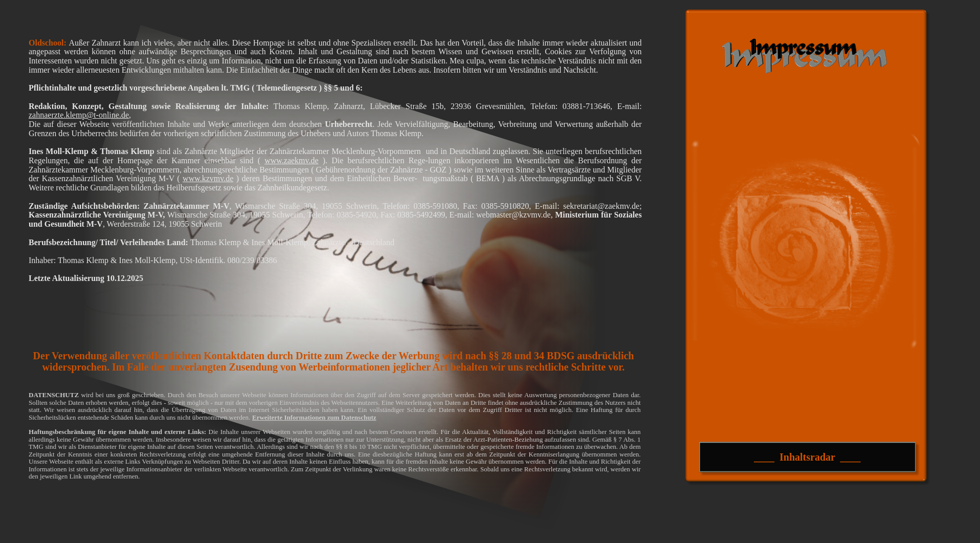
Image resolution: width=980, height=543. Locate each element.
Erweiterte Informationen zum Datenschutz (314, 417)
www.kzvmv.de (208, 178)
